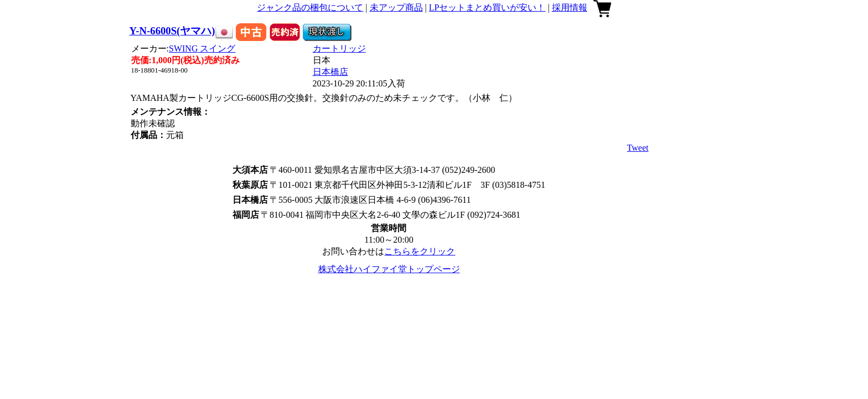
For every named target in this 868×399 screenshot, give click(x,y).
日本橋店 (330, 72)
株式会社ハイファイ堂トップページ (389, 269)
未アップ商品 (396, 7)
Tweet (638, 148)
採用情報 (570, 7)
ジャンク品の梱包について (310, 7)
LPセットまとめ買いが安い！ (487, 7)
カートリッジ (339, 48)
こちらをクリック (420, 251)
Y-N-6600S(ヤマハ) (172, 31)
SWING (202, 48)
